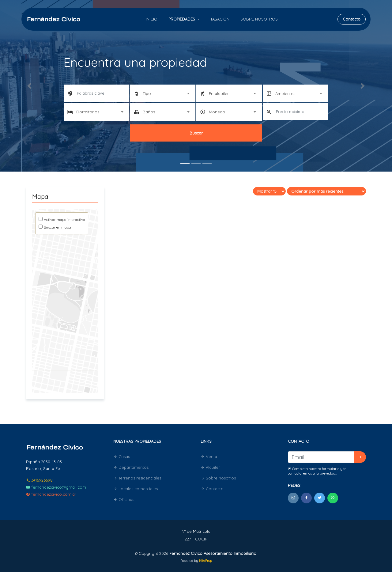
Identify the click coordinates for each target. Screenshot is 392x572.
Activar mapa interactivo (64, 220)
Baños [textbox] (149, 112)
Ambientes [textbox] (285, 93)
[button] (29, 86)
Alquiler (210, 467)
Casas (122, 456)
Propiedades (182, 19)
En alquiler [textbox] (219, 93)
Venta (209, 456)
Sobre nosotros (259, 19)
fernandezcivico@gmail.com (56, 487)
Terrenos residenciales (137, 478)
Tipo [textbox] (147, 93)
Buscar (196, 133)
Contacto (352, 19)
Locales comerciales (136, 489)
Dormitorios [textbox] (88, 112)
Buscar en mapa (57, 227)
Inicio (152, 19)
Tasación (220, 19)
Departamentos (131, 467)
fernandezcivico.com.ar (51, 494)
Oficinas (124, 499)
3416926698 (39, 480)
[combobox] (163, 93)
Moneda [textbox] (217, 112)
